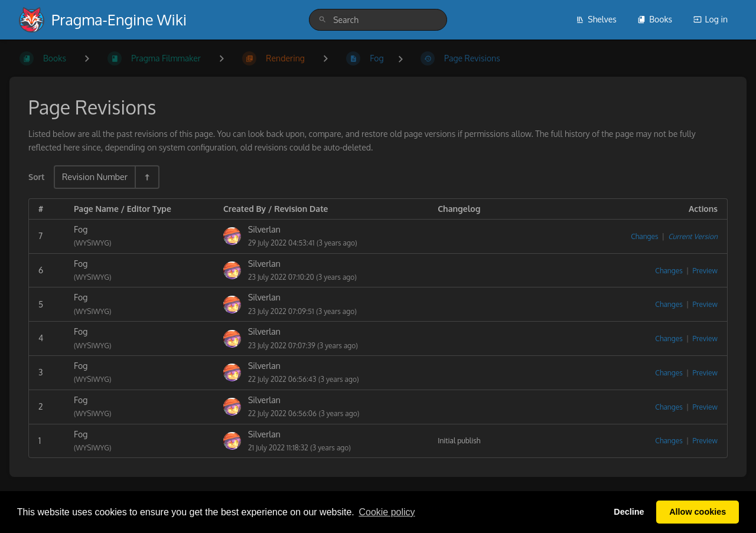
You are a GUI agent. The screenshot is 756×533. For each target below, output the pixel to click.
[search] (378, 20)
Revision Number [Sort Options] (95, 176)
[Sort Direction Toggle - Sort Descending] (146, 177)
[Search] (322, 20)
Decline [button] (629, 512)
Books (655, 19)
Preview (705, 271)
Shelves (596, 19)
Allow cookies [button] (698, 512)
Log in (711, 19)
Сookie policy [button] (387, 512)
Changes (644, 236)
